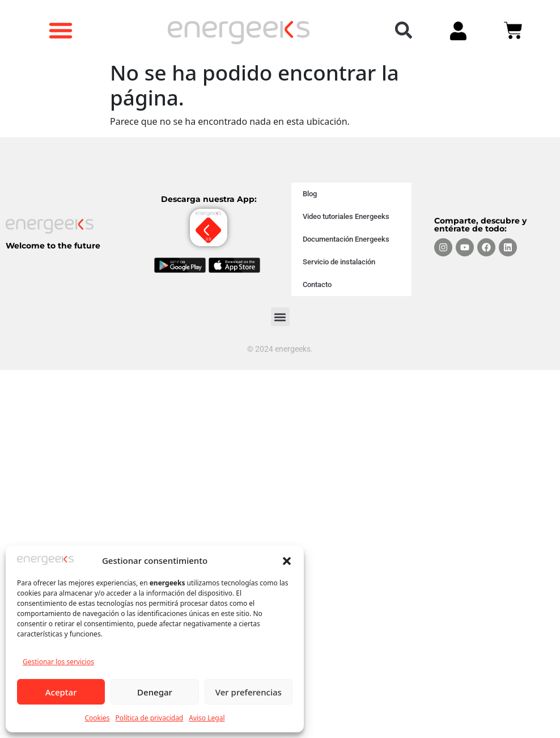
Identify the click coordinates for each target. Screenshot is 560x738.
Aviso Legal (207, 718)
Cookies (97, 718)
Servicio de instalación (339, 262)
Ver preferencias (249, 692)
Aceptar (61, 692)
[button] (287, 560)
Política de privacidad (150, 718)
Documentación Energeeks (346, 239)
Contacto (317, 284)
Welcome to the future (53, 246)
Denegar (155, 692)
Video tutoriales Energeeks (346, 216)
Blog (310, 194)
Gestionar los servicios (58, 662)
